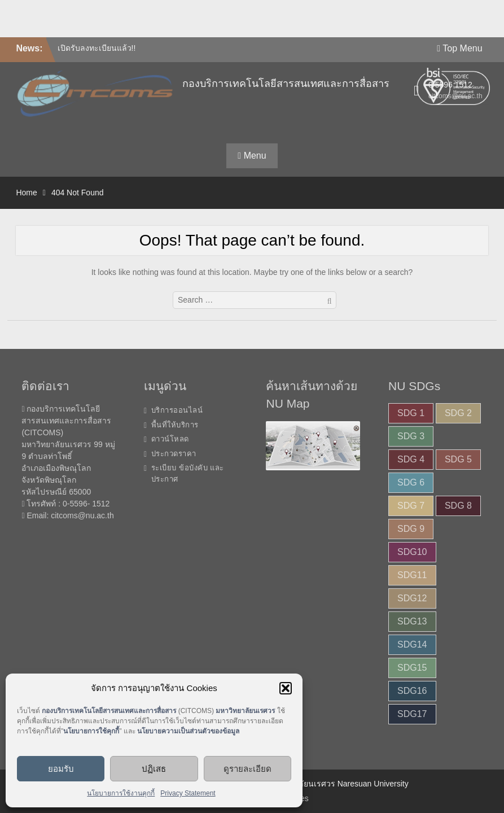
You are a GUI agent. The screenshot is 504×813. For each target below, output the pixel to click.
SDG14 (412, 644)
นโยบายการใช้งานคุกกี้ (121, 793)
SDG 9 (411, 529)
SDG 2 (458, 413)
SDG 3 (411, 436)
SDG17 (412, 714)
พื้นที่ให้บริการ (175, 425)
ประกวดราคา (174, 454)
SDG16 (412, 691)
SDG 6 (411, 482)
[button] (286, 688)
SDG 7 (411, 506)
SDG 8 (458, 506)
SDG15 (412, 668)
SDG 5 (458, 459)
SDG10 (412, 552)
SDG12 (412, 598)
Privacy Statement (188, 793)
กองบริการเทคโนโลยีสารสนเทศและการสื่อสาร (286, 84)
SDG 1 (411, 413)
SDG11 (412, 575)
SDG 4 (411, 459)
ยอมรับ (61, 769)
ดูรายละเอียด (247, 769)
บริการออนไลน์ (177, 410)
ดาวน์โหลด (170, 439)
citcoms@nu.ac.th (82, 515)
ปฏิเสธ (154, 769)
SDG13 (412, 621)
